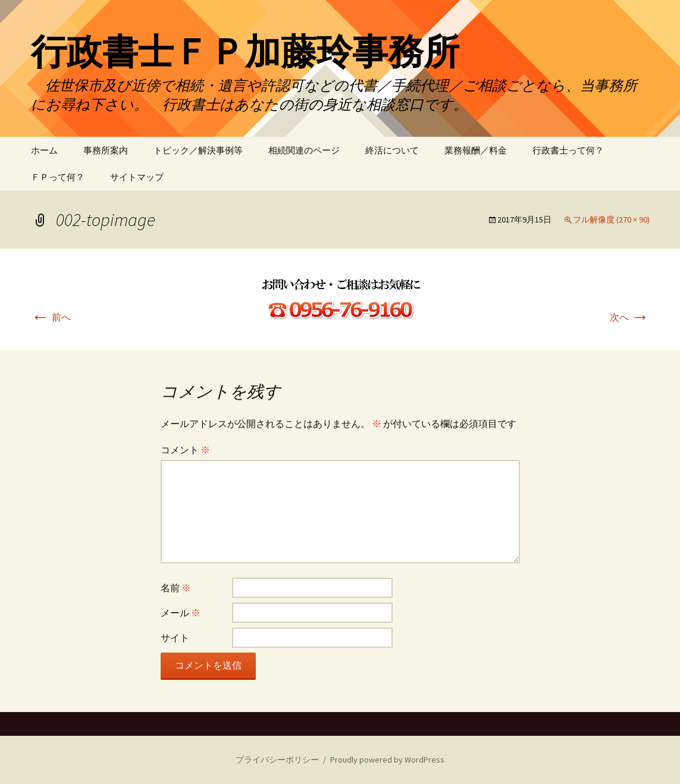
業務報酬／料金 (476, 150)
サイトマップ (137, 177)
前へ (51, 317)
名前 (176, 588)
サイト (175, 638)
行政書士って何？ (568, 150)
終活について (392, 150)
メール (181, 613)
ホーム (44, 150)
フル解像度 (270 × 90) (611, 219)
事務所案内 (106, 150)
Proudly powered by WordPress (387, 760)
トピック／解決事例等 (198, 150)
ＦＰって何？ (58, 177)
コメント (185, 450)
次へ (630, 317)
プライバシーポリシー (277, 760)
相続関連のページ (304, 150)
